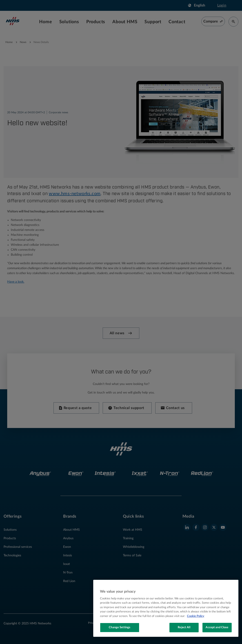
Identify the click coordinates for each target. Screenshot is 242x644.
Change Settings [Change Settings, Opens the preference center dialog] (120, 627)
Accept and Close (217, 627)
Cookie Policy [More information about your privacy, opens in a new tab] (196, 616)
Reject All (184, 627)
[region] (166, 608)
